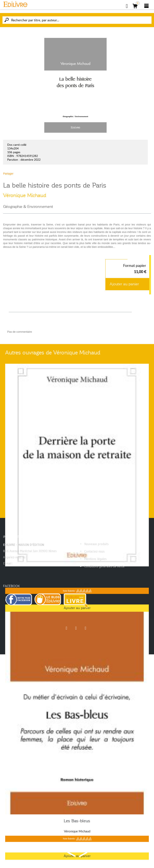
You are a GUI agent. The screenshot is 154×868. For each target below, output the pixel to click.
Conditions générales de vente (104, 566)
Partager (8, 174)
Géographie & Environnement (28, 207)
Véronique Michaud (25, 195)
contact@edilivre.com (28, 563)
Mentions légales (95, 559)
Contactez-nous (94, 551)
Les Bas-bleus (77, 821)
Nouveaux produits (96, 544)
